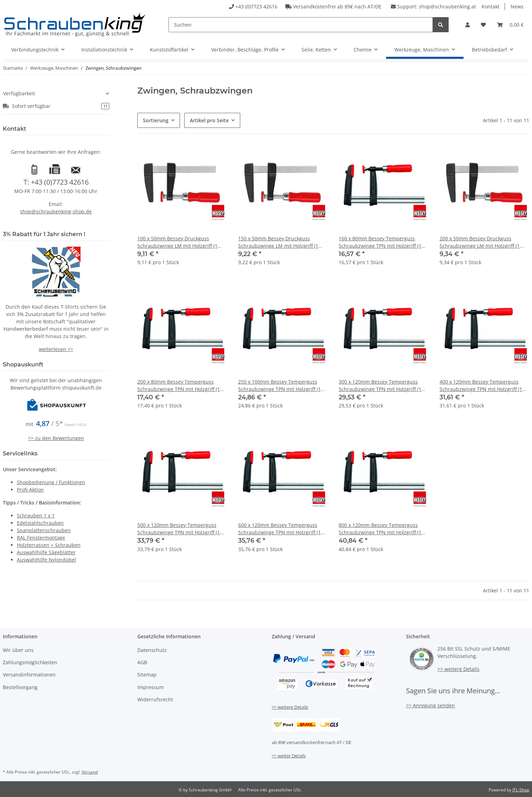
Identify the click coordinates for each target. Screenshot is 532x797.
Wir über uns (18, 650)
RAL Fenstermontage (41, 538)
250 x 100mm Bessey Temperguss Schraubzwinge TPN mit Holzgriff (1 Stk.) (279, 386)
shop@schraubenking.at (447, 6)
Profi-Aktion (30, 490)
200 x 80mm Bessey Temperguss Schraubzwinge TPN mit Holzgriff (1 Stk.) (179, 386)
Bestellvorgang (20, 687)
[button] (468, 25)
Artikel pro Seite (209, 120)
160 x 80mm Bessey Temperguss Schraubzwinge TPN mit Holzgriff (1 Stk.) (380, 242)
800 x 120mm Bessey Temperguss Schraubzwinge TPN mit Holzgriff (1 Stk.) (380, 529)
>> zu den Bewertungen (56, 438)
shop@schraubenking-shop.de (56, 211)
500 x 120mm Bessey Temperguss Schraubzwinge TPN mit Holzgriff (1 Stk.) (179, 529)
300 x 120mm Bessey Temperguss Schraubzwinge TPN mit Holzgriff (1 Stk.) (380, 386)
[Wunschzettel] (483, 25)
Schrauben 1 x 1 (36, 516)
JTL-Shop (521, 790)
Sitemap (147, 675)
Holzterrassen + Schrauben (49, 545)
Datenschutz (152, 650)
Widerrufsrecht (155, 699)
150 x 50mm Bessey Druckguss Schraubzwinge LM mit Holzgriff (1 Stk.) (278, 242)
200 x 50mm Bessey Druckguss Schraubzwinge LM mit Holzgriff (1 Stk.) (480, 242)
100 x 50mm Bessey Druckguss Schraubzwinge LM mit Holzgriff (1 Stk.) (177, 242)
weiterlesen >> (56, 349)
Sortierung (156, 120)
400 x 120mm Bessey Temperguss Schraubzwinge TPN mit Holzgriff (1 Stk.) (481, 386)
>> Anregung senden (430, 705)
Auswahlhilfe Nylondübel (46, 560)
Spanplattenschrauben (44, 530)
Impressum (151, 687)
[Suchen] (301, 25)
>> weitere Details (290, 707)
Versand (90, 772)
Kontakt (490, 6)
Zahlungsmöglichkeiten (30, 662)
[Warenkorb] (510, 25)
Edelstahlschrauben (40, 523)
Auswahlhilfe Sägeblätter (46, 552)
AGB (142, 662)
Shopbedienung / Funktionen (51, 482)
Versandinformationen (29, 675)
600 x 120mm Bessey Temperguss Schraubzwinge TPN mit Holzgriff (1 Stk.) (279, 529)
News (517, 6)
